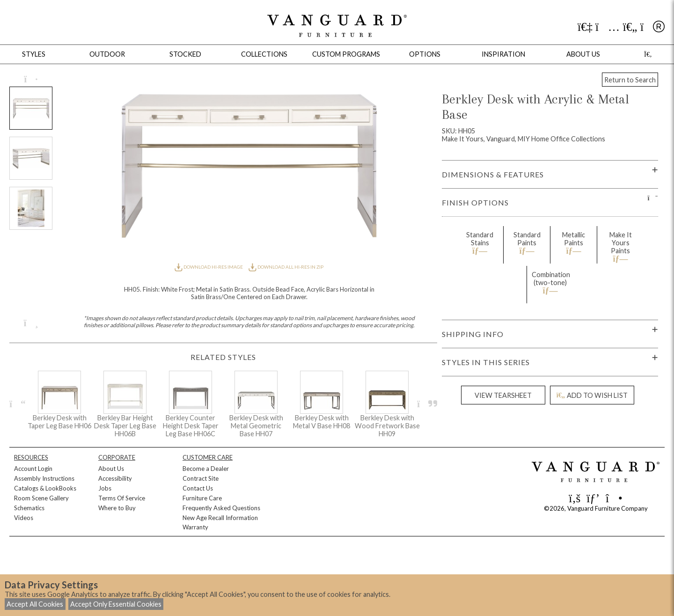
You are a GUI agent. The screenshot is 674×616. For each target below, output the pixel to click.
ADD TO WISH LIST (592, 395)
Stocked (185, 54)
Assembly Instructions (44, 478)
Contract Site (201, 478)
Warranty (195, 527)
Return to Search (630, 80)
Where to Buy (117, 508)
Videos (24, 518)
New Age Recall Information (220, 518)
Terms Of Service (122, 498)
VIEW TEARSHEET (503, 395)
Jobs (105, 488)
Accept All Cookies (35, 604)
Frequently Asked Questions (221, 508)
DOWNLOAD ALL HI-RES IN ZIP (286, 267)
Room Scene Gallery (41, 498)
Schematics (29, 508)
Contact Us (198, 488)
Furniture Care (202, 498)
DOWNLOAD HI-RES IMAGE (209, 267)
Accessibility (115, 478)
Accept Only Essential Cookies (116, 604)
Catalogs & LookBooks (45, 488)
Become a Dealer (206, 469)
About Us (111, 469)
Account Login (33, 469)
